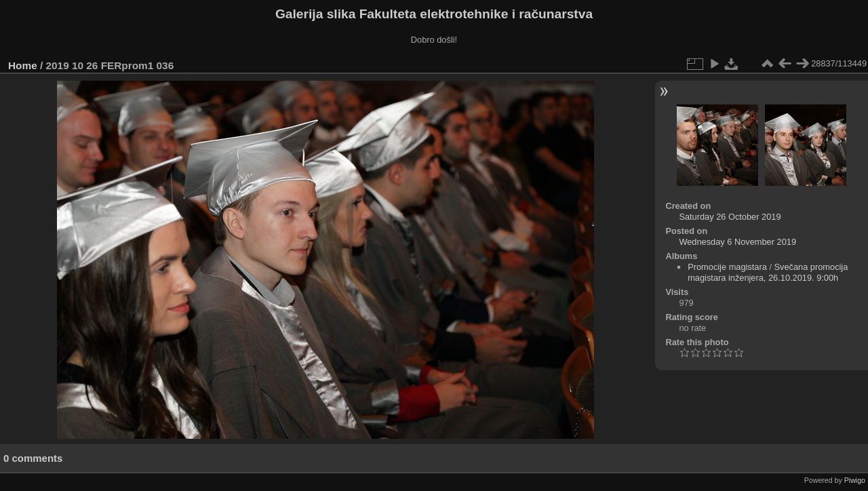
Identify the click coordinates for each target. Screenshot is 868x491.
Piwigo (855, 480)
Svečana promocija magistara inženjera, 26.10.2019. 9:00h (768, 272)
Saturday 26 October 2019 (730, 217)
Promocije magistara (727, 267)
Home (23, 65)
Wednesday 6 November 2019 (737, 242)
